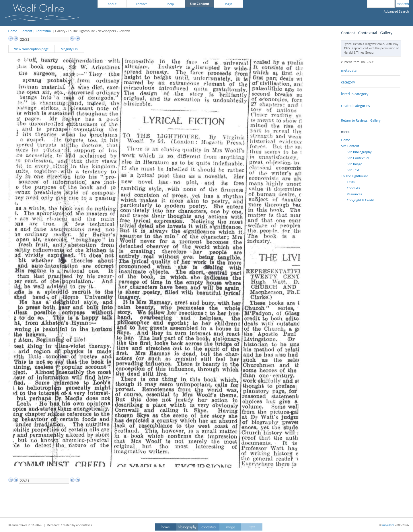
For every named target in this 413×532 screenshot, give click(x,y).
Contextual (44, 31)
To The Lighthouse (354, 176)
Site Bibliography (359, 152)
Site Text (353, 170)
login (229, 4)
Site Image (354, 164)
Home (13, 31)
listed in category (355, 94)
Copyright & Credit (360, 200)
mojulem (388, 525)
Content (26, 31)
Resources (354, 194)
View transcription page (31, 49)
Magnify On (69, 49)
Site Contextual (358, 158)
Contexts (353, 188)
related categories (355, 106)
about (112, 4)
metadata (349, 70)
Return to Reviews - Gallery (361, 120)
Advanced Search (396, 11)
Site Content (350, 146)
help (171, 4)
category (348, 82)
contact (141, 4)
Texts (351, 182)
